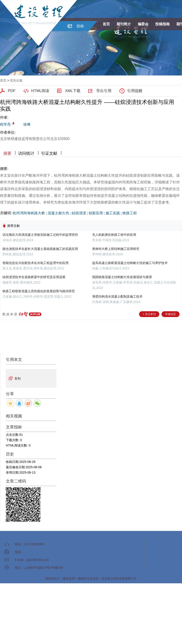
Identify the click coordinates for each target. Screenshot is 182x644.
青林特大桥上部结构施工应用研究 (116, 249)
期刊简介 (124, 24)
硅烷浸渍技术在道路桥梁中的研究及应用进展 (34, 277)
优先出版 (16, 80)
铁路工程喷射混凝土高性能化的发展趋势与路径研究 (39, 291)
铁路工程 (130, 213)
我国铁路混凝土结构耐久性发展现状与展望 (122, 277)
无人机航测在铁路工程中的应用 (114, 235)
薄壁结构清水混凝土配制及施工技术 (117, 296)
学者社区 (171, 314)
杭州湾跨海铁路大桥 (29, 213)
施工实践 (113, 213)
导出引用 (104, 91)
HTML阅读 (40, 91)
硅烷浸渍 (79, 213)
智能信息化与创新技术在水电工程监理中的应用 (36, 263)
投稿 (80, 26)
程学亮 (5, 124)
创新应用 (96, 213)
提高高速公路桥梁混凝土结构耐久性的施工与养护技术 (130, 263)
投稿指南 (162, 24)
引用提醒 (135, 91)
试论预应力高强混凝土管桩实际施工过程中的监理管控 (40, 235)
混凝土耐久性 (58, 213)
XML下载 (73, 91)
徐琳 (27, 124)
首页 (106, 24)
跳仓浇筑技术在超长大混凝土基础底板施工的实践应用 (40, 249)
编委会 (143, 24)
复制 (18, 378)
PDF (12, 91)
